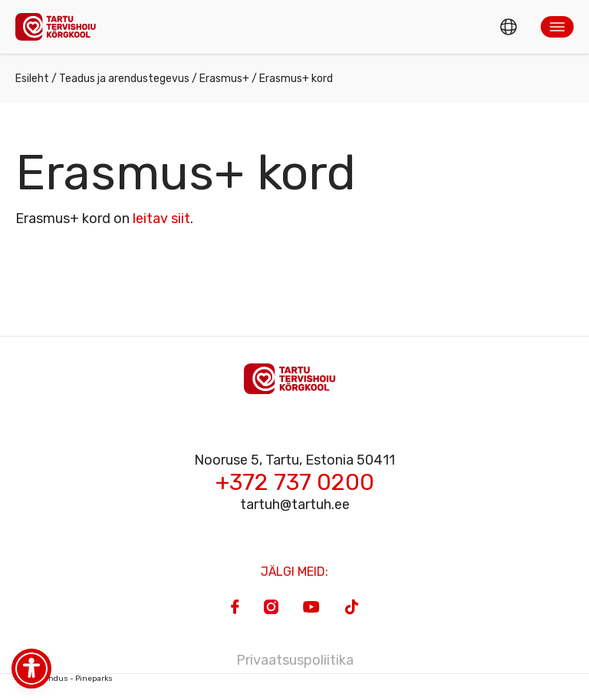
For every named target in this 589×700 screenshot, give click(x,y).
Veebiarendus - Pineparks (64, 679)
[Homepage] (60, 26)
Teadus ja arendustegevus (124, 79)
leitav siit (161, 219)
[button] (557, 27)
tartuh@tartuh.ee (295, 504)
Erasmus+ (224, 79)
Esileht (32, 79)
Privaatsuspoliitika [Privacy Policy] (295, 660)
